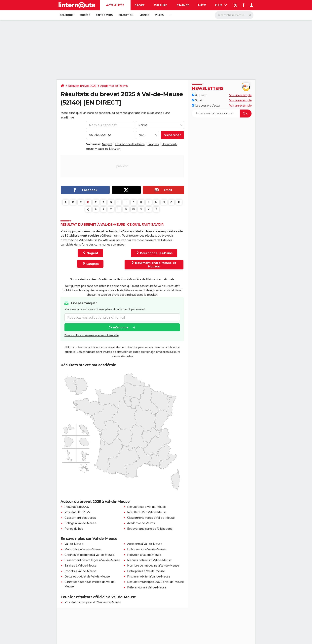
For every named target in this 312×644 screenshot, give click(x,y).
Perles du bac (74, 529)
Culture (160, 5)
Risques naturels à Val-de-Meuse (149, 560)
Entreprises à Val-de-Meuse (146, 571)
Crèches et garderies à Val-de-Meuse (89, 555)
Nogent (107, 144)
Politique (66, 15)
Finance (183, 5)
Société (85, 15)
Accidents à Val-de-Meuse (145, 544)
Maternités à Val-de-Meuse (83, 549)
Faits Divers (104, 15)
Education (126, 15)
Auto (202, 5)
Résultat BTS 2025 (77, 512)
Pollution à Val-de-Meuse (144, 555)
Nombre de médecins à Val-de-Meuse (153, 566)
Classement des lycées (80, 518)
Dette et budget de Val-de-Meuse (87, 576)
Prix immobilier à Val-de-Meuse (149, 576)
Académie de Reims (114, 86)
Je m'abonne (119, 327)
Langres (153, 144)
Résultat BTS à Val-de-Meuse (147, 512)
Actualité (199, 95)
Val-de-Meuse (74, 544)
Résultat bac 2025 (77, 507)
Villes (159, 15)
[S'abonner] (222, 114)
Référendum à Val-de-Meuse (147, 587)
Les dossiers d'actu (206, 106)
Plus (221, 5)
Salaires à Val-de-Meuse (80, 566)
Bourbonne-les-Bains (130, 144)
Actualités (115, 5)
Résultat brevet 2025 (82, 86)
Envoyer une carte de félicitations (150, 529)
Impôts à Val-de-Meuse (80, 571)
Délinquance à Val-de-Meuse (147, 549)
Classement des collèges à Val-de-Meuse (92, 560)
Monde (144, 15)
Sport (140, 5)
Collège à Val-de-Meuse (80, 523)
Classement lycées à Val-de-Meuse (151, 518)
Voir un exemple (240, 95)
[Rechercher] (234, 15)
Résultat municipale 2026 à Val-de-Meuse (156, 582)
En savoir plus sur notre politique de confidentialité (92, 335)
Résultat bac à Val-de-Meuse (146, 507)
